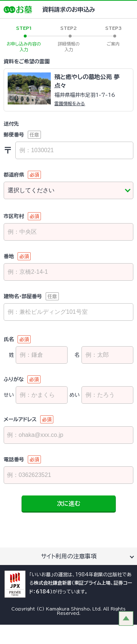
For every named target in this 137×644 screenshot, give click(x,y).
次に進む (69, 503)
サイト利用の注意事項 (69, 556)
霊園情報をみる (70, 103)
